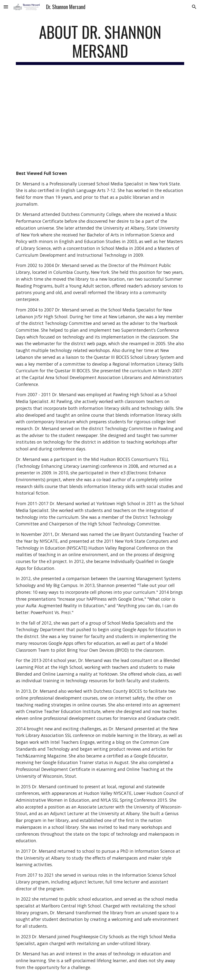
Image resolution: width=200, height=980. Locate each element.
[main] (100, 44)
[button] (6, 7)
